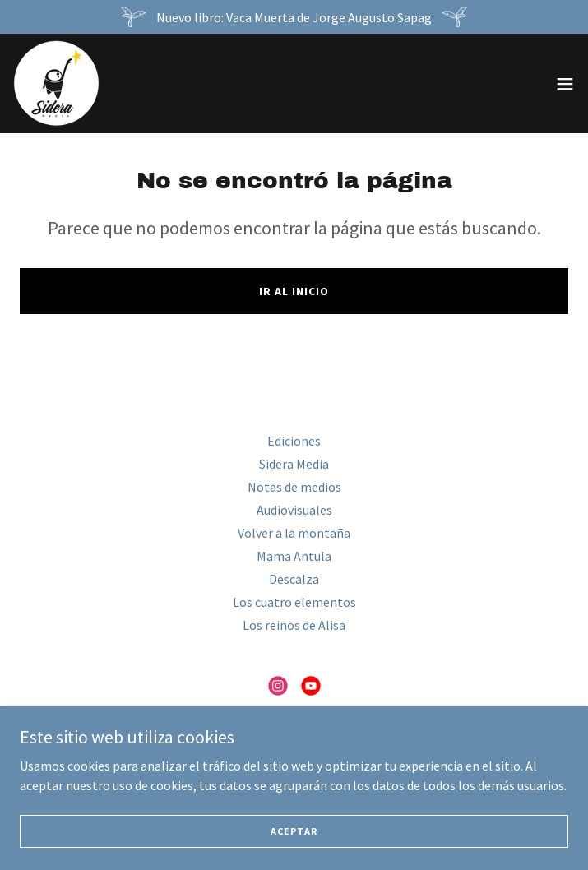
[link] (56, 83)
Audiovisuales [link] (294, 510)
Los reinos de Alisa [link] (294, 625)
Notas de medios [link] (294, 487)
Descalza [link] (294, 579)
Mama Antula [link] (294, 556)
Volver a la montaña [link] (294, 533)
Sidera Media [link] (294, 464)
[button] (565, 84)
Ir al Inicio (294, 291)
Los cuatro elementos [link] (294, 602)
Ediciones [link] (294, 441)
